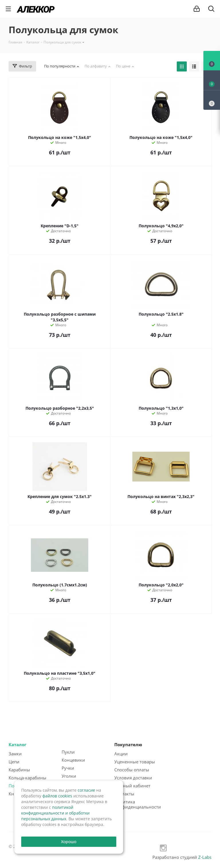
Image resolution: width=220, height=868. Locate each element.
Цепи (14, 762)
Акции (121, 754)
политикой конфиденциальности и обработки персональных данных (55, 813)
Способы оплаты (132, 770)
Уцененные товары (135, 762)
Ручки (68, 768)
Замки (15, 754)
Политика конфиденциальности (138, 804)
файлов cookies (57, 796)
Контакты (124, 794)
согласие (86, 790)
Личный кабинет (132, 786)
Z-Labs (205, 857)
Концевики (73, 760)
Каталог (17, 744)
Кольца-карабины (27, 778)
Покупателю (128, 744)
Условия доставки (133, 778)
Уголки (69, 776)
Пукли (68, 752)
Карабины (19, 770)
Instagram (163, 848)
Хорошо (69, 842)
